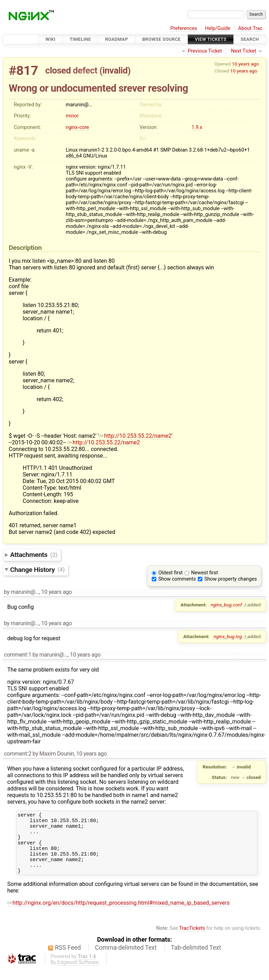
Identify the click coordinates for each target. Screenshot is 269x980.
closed (58, 70)
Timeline (80, 39)
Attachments (34, 555)
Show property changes (231, 579)
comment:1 (17, 655)
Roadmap (117, 39)
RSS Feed (68, 959)
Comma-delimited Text (126, 959)
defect (85, 70)
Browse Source (162, 39)
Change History (37, 569)
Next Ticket (244, 51)
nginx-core (78, 127)
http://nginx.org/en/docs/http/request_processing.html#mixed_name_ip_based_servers (118, 914)
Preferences (184, 28)
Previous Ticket (205, 51)
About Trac (251, 28)
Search (250, 39)
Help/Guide (218, 28)
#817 (23, 71)
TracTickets (192, 940)
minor (72, 116)
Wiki (50, 39)
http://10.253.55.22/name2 (135, 436)
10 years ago (245, 64)
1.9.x (197, 127)
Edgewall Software (78, 974)
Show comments (177, 579)
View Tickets (211, 39)
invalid (115, 70)
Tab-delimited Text (196, 959)
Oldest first (171, 573)
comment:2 (17, 754)
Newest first (205, 573)
